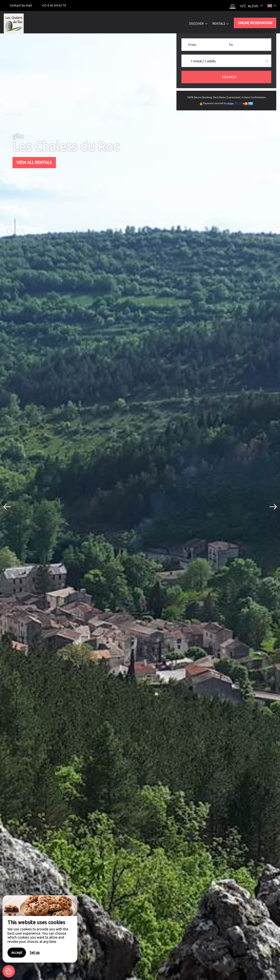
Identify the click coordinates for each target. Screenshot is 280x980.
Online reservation (255, 23)
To (231, 45)
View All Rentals (34, 162)
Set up (35, 953)
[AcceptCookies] (9, 971)
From (192, 45)
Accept (17, 953)
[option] (140, 507)
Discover (198, 24)
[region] (40, 929)
